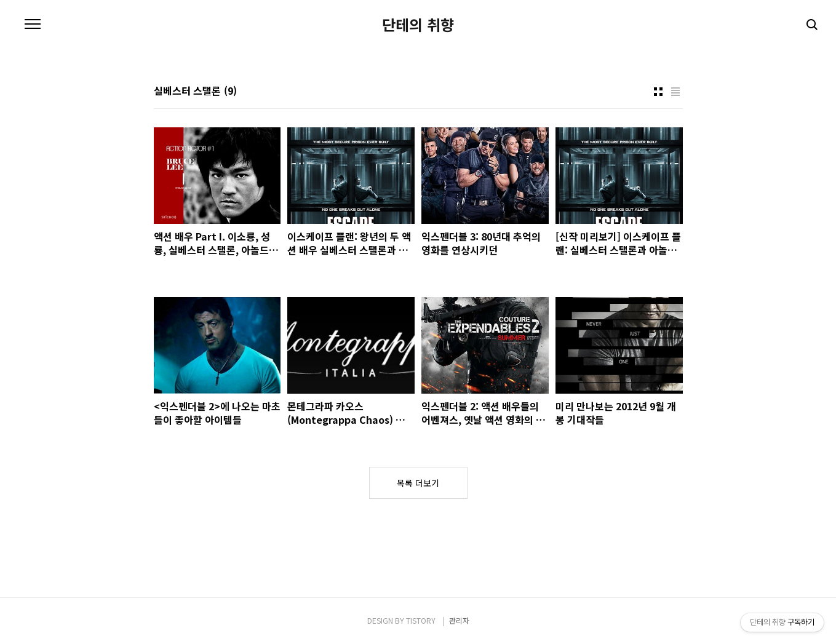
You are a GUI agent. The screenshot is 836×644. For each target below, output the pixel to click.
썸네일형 (658, 92)
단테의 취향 (418, 25)
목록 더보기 (418, 483)
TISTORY (421, 620)
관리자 (459, 620)
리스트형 (675, 92)
